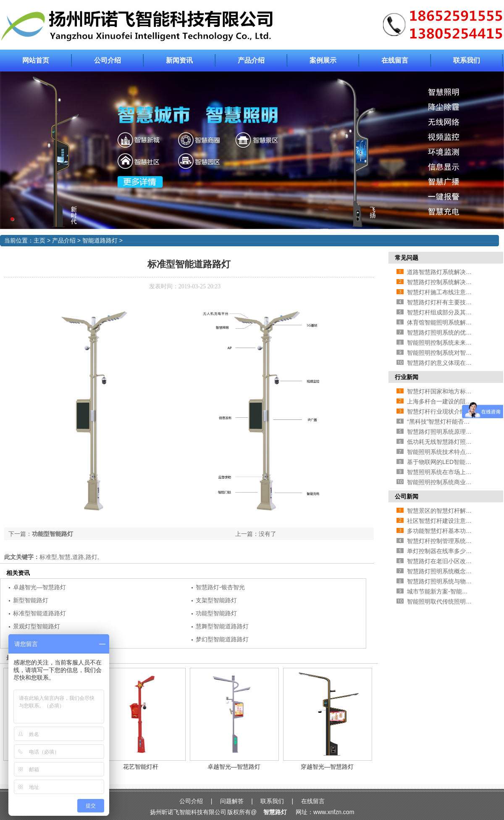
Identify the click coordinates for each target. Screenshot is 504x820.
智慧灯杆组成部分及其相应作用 (448, 312)
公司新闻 (407, 496)
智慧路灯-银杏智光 (220, 587)
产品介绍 (251, 60)
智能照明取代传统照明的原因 (445, 601)
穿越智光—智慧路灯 (327, 767)
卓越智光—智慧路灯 (39, 587)
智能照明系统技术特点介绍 (442, 452)
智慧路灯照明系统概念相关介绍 (448, 571)
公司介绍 (108, 60)
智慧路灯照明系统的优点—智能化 (451, 332)
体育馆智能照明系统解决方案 (445, 322)
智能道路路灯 (100, 240)
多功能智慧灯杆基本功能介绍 (445, 531)
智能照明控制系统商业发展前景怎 (451, 482)
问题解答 (232, 801)
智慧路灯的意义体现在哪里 (442, 363)
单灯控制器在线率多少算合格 (445, 551)
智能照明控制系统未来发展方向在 (451, 343)
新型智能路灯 (31, 600)
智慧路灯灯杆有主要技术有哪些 (448, 302)
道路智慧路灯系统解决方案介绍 (448, 272)
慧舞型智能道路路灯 (222, 626)
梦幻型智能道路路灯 (222, 639)
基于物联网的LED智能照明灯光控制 (454, 462)
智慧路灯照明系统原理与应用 (445, 432)
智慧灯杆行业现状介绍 (436, 411)
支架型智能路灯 (216, 600)
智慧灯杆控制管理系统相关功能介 (451, 541)
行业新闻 (407, 377)
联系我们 (467, 60)
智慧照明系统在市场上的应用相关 (451, 472)
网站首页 (36, 60)
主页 (39, 240)
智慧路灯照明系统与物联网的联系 (451, 581)
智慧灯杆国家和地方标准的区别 (448, 391)
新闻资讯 (179, 60)
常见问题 (407, 258)
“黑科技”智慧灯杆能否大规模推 (447, 422)
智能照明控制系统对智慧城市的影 (451, 353)
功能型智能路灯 (52, 534)
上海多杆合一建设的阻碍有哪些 (448, 401)
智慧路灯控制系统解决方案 (442, 282)
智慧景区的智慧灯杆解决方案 (445, 511)
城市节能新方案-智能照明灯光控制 (452, 591)
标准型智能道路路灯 (39, 613)
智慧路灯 (275, 812)
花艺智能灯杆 (141, 767)
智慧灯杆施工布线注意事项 (442, 292)
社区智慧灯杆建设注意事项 (442, 521)
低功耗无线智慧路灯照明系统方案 (451, 442)
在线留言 (395, 60)
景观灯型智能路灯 (37, 626)
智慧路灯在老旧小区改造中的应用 (451, 561)
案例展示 (323, 60)
